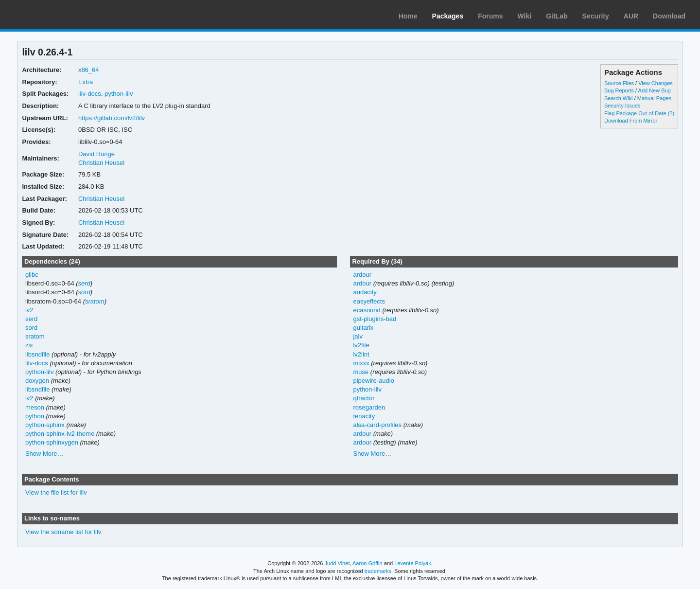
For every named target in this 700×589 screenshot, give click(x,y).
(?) (671, 113)
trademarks (378, 571)
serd (84, 283)
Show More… (44, 454)
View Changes (656, 83)
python (35, 416)
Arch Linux (53, 15)
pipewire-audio (373, 381)
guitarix (363, 328)
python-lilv (119, 94)
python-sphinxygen (52, 442)
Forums (490, 16)
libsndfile (38, 354)
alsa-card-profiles (377, 425)
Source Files (619, 83)
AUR (631, 16)
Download (669, 16)
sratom (95, 301)
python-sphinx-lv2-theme (60, 434)
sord (84, 292)
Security (596, 16)
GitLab (557, 16)
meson (35, 407)
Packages (448, 16)
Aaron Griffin (367, 563)
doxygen (37, 381)
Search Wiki (619, 98)
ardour (362, 275)
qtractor (364, 398)
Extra (86, 82)
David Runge (96, 154)
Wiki (525, 16)
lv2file (361, 345)
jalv (358, 336)
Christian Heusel (101, 163)
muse (361, 372)
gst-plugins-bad (375, 319)
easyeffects (369, 301)
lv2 (29, 310)
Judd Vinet (337, 563)
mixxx (361, 363)
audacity (365, 292)
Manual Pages (654, 98)
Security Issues (622, 106)
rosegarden (369, 407)
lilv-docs (90, 94)
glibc (32, 275)
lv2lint (361, 354)
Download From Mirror (631, 121)
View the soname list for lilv (63, 532)
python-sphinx (45, 425)
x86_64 (89, 70)
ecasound (367, 310)
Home (408, 16)
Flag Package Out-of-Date (635, 113)
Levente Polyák (412, 563)
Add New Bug (655, 90)
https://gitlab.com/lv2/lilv (112, 118)
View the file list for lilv (56, 492)
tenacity (364, 416)
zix (29, 345)
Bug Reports (619, 90)
